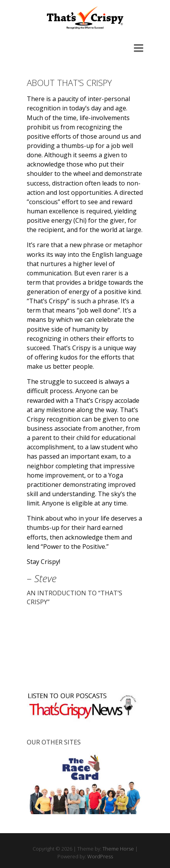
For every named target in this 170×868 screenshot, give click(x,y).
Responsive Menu (139, 48)
